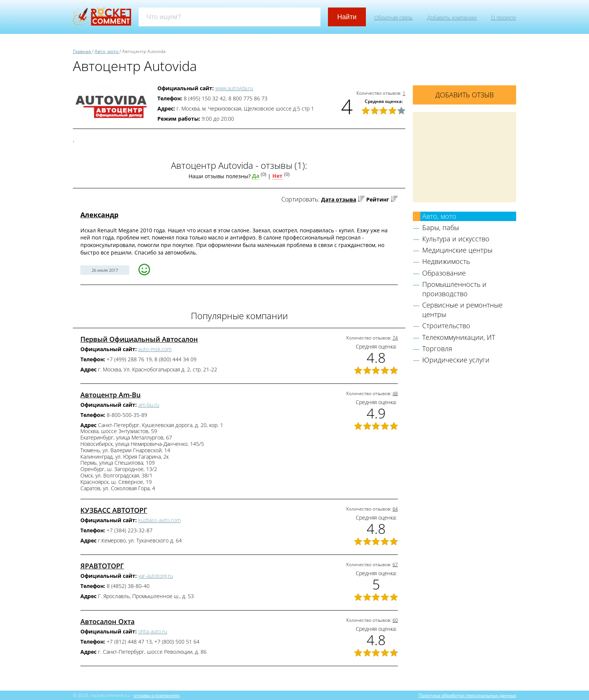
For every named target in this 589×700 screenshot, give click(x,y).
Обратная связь (393, 17)
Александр (99, 215)
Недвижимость (446, 261)
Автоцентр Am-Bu (110, 395)
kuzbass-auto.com (159, 520)
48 (395, 393)
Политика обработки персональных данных (467, 695)
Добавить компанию (452, 17)
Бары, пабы (441, 227)
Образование (444, 273)
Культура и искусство (456, 239)
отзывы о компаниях (157, 695)
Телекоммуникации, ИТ (459, 337)
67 (395, 564)
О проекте (504, 17)
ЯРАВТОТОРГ (102, 566)
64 (395, 509)
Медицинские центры (457, 250)
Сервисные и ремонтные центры (462, 310)
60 (395, 620)
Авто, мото (439, 216)
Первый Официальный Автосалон (139, 339)
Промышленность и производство (454, 289)
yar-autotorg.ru (156, 576)
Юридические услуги (456, 360)
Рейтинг (378, 199)
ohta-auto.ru (153, 631)
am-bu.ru (149, 405)
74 (395, 338)
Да (256, 176)
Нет (277, 176)
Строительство (446, 326)
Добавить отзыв (464, 95)
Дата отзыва (339, 199)
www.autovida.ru (234, 88)
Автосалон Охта (107, 621)
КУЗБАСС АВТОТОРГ (114, 510)
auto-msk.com (155, 349)
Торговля (437, 348)
